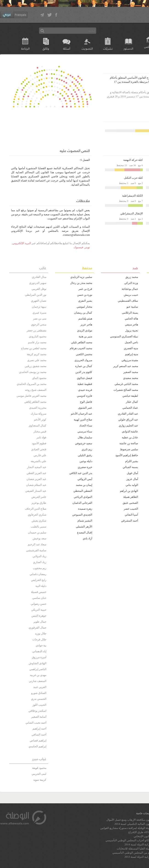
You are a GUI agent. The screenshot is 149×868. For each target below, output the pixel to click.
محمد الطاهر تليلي (82, 342)
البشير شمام (85, 521)
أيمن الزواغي (85, 479)
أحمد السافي (39, 735)
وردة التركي (131, 283)
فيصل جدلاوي (84, 378)
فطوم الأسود (39, 443)
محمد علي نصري (37, 360)
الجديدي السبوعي (82, 515)
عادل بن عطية (130, 437)
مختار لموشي (84, 307)
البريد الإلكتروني (22, 243)
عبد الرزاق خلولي (128, 420)
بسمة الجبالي (130, 467)
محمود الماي (39, 378)
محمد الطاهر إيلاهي (35, 402)
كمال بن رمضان (83, 313)
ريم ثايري (87, 449)
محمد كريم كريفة (37, 354)
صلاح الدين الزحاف (36, 509)
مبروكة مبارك (39, 414)
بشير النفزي (85, 301)
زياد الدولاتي (39, 556)
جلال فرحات (39, 639)
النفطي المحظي (83, 491)
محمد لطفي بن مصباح (34, 348)
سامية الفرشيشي (36, 550)
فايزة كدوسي (84, 396)
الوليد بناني (132, 485)
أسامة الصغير (39, 717)
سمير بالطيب (39, 527)
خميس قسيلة (39, 592)
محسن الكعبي (84, 354)
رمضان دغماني (38, 574)
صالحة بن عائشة (129, 443)
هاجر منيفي (131, 325)
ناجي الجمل (131, 342)
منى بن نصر (40, 319)
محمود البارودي (38, 336)
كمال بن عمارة (84, 366)
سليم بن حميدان (37, 533)
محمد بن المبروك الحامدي (32, 384)
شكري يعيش (39, 521)
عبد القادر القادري (128, 414)
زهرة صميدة (85, 509)
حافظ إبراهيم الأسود (127, 455)
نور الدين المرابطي (36, 295)
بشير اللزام (132, 461)
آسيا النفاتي (131, 515)
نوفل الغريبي (39, 289)
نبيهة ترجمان (39, 307)
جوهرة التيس (39, 616)
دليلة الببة (41, 586)
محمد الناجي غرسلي (126, 384)
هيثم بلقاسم (85, 319)
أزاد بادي (87, 538)
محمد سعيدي (131, 378)
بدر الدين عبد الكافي (81, 473)
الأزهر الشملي (84, 527)
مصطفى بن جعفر (36, 330)
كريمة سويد (40, 780)
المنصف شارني (38, 681)
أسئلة (67, 48)
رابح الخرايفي (39, 580)
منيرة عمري (39, 313)
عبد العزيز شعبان (36, 479)
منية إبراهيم (131, 354)
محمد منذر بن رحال (81, 283)
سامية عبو (132, 307)
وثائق (46, 48)
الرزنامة (25, 48)
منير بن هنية (85, 336)
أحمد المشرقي (130, 521)
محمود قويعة (39, 768)
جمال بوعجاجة (130, 289)
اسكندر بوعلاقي (37, 711)
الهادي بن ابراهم (129, 491)
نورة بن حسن (85, 295)
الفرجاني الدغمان (82, 503)
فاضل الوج (86, 402)
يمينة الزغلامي (130, 313)
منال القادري (39, 277)
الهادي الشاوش (37, 663)
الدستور (128, 48)
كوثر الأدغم (40, 420)
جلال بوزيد (41, 634)
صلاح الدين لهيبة (83, 420)
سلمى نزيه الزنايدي (81, 277)
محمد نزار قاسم (37, 342)
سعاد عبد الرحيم (37, 544)
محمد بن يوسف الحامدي (33, 372)
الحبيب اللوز (39, 705)
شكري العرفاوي (37, 515)
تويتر (87, 247)
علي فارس (40, 455)
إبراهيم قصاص (38, 740)
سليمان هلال (85, 437)
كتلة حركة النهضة (133, 160)
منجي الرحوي (39, 325)
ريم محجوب (40, 568)
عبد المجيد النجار (37, 467)
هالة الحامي (131, 319)
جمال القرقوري (37, 628)
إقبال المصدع (85, 533)
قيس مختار (40, 431)
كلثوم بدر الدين (84, 372)
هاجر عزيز (86, 325)
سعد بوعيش (39, 538)
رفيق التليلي (85, 455)
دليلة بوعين (86, 461)
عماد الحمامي (130, 408)
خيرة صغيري (85, 467)
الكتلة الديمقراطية (132, 196)
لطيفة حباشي (130, 396)
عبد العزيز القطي (36, 473)
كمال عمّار (132, 402)
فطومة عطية (85, 384)
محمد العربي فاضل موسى (31, 396)
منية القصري (131, 348)
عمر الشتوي (85, 408)
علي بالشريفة (39, 461)
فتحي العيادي (39, 449)
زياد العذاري (40, 562)
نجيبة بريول (132, 330)
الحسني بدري (39, 699)
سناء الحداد (86, 426)
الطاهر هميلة (131, 497)
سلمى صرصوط (129, 449)
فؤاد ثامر (41, 437)
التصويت (87, 48)
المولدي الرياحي (83, 497)
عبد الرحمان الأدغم (81, 414)
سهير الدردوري (38, 283)
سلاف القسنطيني (128, 301)
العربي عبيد (40, 687)
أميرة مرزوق (39, 657)
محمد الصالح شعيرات (126, 390)
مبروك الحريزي (83, 360)
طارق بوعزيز (39, 503)
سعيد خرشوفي (84, 443)
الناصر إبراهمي (38, 669)
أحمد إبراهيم (39, 729)
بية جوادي (41, 645)
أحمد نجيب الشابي (36, 723)
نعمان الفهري (39, 301)
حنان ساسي (39, 598)
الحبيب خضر (131, 509)
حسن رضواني (39, 604)
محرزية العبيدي (38, 408)
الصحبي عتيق (130, 503)
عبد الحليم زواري (128, 426)
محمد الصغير (131, 372)
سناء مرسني (85, 431)
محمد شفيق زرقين (36, 366)
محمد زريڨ (132, 277)
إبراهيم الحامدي (37, 746)
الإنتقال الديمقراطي (132, 213)
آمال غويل (132, 473)
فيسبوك (79, 247)
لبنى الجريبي (39, 774)
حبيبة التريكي (39, 610)
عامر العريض (39, 497)
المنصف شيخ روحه (36, 390)
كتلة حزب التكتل (133, 178)
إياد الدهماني (39, 651)
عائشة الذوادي (130, 431)
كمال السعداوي (37, 426)
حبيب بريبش (131, 295)
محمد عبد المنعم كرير (126, 366)
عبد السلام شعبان (36, 485)
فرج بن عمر (85, 289)
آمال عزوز (132, 479)
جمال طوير (40, 622)
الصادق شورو (39, 693)
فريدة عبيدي (85, 390)
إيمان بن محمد (84, 485)
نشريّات (108, 48)
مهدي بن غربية (38, 675)
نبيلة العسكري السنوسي (124, 336)
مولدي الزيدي (85, 330)
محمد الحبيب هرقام (81, 348)
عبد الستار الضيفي (36, 491)
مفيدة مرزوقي (130, 360)
